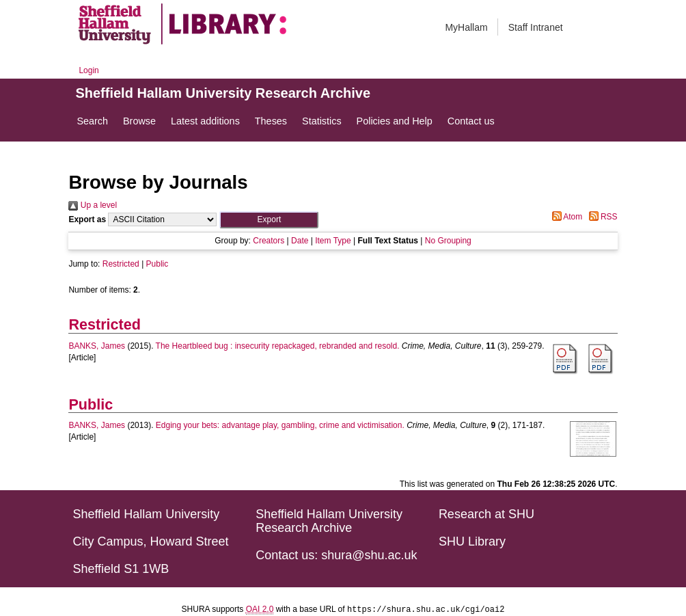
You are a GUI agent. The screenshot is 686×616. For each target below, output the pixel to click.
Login (88, 70)
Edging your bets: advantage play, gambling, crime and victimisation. (280, 425)
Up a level (93, 205)
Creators (269, 241)
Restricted (121, 264)
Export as (87, 219)
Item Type (333, 241)
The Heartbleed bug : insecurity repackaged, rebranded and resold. (278, 346)
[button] (269, 220)
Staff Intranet (536, 27)
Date (300, 241)
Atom (565, 217)
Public (157, 264)
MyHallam (466, 27)
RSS (601, 217)
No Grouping (448, 241)
